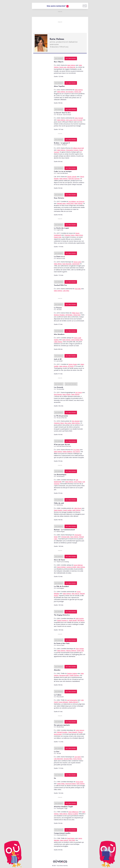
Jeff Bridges (69, 315)
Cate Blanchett (58, 759)
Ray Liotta (68, 423)
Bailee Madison (67, 452)
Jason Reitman (78, 565)
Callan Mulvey (58, 342)
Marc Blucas (75, 594)
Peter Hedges (80, 649)
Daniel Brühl (76, 264)
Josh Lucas (69, 120)
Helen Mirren (58, 264)
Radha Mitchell (73, 702)
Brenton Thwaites (59, 315)
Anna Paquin (78, 482)
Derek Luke (63, 67)
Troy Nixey (76, 450)
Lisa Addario (72, 201)
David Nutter (71, 838)
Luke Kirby (66, 291)
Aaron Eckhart (61, 567)
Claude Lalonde (72, 177)
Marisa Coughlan (73, 814)
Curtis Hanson (80, 730)
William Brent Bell (78, 148)
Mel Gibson (81, 620)
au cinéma (59, 58)
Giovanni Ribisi (68, 759)
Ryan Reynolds (67, 264)
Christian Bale (65, 537)
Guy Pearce (76, 452)
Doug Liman (79, 782)
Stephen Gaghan (72, 673)
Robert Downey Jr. (63, 620)
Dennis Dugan (73, 364)
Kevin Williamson (73, 812)
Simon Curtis (77, 262)
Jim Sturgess (70, 92)
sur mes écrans (71, 58)
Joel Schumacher (72, 700)
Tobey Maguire (73, 732)
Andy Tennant (79, 118)
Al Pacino (71, 366)
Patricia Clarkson (71, 651)
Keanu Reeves (77, 759)
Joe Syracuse (80, 201)
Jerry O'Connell (78, 120)
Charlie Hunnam (74, 675)
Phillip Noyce (76, 313)
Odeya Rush (70, 203)
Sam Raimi (78, 757)
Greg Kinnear (58, 394)
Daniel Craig (58, 237)
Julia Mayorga (71, 67)
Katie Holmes (71, 65)
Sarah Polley (61, 784)
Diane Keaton (58, 510)
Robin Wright (73, 620)
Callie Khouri (78, 508)
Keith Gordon (80, 618)
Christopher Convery (72, 150)
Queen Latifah (67, 510)
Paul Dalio (78, 289)
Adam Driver (79, 235)
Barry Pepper (67, 394)
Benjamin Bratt (64, 675)
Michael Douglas (62, 732)
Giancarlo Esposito (74, 179)
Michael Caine (61, 203)
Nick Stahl (72, 840)
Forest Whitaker (63, 702)
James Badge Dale (77, 340)
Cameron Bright (71, 567)
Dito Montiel (76, 421)
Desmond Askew (70, 784)
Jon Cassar (79, 392)
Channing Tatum (70, 235)
